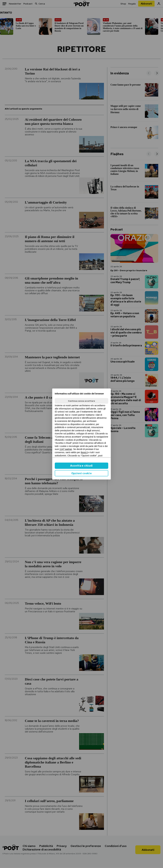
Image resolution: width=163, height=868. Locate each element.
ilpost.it (84, 452)
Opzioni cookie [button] (82, 473)
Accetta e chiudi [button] (81, 466)
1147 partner (66, 449)
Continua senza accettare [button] (81, 401)
